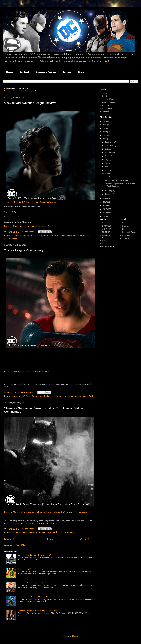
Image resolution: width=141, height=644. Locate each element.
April (107, 170)
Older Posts (87, 540)
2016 (105, 213)
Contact (24, 72)
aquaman (15, 236)
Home (10, 72)
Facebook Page (129, 235)
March (108, 174)
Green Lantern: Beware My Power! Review (35, 597)
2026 (105, 121)
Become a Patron (46, 72)
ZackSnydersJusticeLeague (64, 533)
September (110, 153)
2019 (105, 202)
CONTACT (106, 229)
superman (61, 236)
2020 (105, 198)
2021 (105, 139)
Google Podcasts (109, 102)
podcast (47, 236)
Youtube (105, 111)
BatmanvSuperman (19, 533)
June (107, 163)
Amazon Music (108, 99)
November (109, 145)
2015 (105, 216)
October (108, 149)
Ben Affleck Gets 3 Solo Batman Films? (34, 555)
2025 (105, 125)
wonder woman (73, 236)
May (107, 167)
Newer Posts (11, 540)
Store (81, 72)
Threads (126, 238)
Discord (125, 223)
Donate (67, 72)
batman (23, 236)
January (108, 194)
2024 (105, 128)
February (109, 191)
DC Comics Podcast (31, 396)
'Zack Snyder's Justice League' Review (30, 103)
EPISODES (107, 226)
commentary (16, 396)
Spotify (105, 96)
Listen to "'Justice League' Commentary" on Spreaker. (27, 371)
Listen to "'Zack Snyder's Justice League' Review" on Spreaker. (31, 202)
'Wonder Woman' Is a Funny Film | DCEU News (37, 611)
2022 (105, 135)
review (54, 236)
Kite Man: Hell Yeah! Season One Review (35, 569)
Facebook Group (129, 232)
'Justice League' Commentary (24, 250)
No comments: (28, 232)
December (109, 142)
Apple (104, 93)
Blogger (75, 636)
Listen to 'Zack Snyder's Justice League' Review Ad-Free (28, 226)
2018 (105, 206)
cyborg (30, 236)
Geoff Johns (45, 396)
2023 (105, 132)
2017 (105, 209)
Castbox (106, 105)
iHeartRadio (107, 108)
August (108, 156)
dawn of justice (46, 533)
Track (91, 396)
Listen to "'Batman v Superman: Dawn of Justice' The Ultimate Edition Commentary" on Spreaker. (45, 512)
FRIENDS (106, 232)
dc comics (38, 236)
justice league (68, 396)
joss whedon (56, 396)
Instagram (126, 226)
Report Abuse (107, 246)
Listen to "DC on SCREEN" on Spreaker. (21, 91)
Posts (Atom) (21, 545)
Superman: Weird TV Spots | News (32, 583)
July (107, 160)
